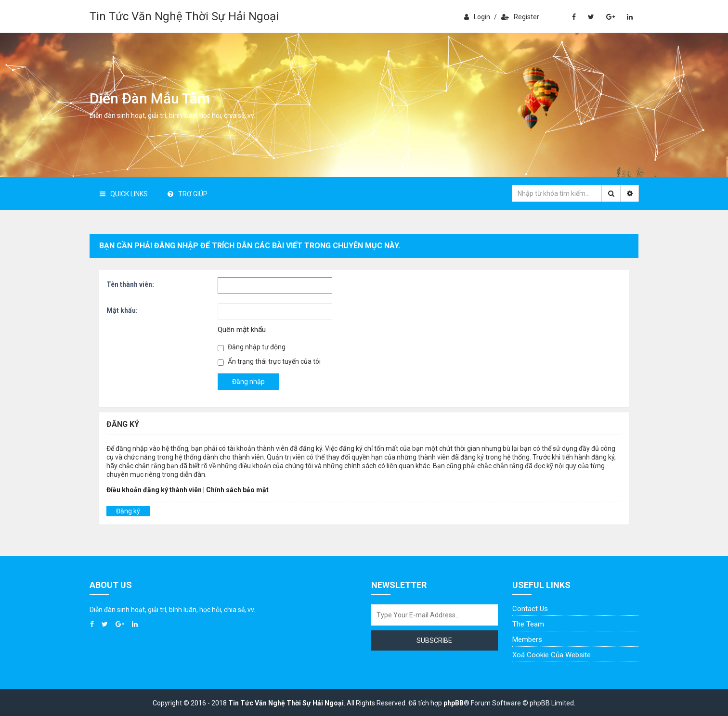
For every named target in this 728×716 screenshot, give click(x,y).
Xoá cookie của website (552, 655)
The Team (528, 624)
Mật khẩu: (122, 310)
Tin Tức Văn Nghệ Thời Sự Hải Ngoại (184, 16)
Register (520, 17)
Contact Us (530, 609)
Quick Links (124, 194)
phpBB (454, 703)
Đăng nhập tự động (252, 347)
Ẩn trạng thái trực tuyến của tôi (269, 362)
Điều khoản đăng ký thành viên (154, 490)
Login (477, 17)
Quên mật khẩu (242, 330)
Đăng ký (128, 511)
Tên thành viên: (130, 284)
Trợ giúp (188, 194)
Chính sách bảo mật (237, 490)
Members (527, 639)
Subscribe (434, 640)
